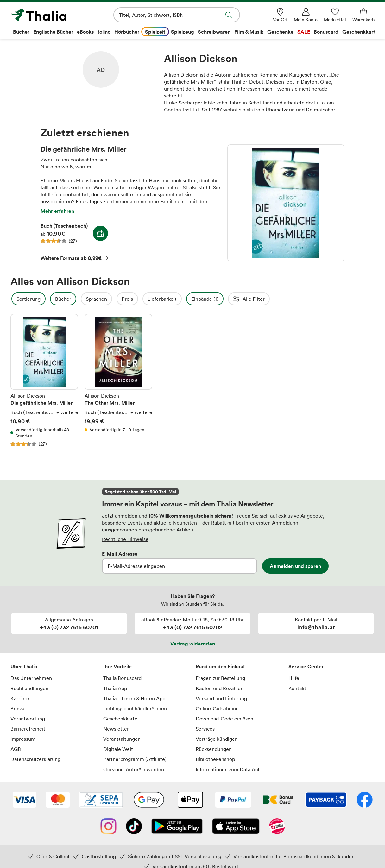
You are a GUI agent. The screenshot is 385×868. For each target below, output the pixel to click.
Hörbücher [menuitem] (127, 32)
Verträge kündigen (217, 739)
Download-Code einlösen (224, 719)
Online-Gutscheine (217, 708)
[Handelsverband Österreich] (277, 827)
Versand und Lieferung (221, 698)
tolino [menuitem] (104, 32)
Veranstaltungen (122, 739)
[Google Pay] (149, 800)
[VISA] (25, 800)
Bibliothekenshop (215, 759)
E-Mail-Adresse (120, 554)
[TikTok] (134, 827)
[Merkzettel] (335, 15)
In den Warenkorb (100, 233)
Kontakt (297, 688)
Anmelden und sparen (295, 566)
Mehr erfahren (57, 211)
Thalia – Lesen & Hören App (134, 698)
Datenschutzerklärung (35, 759)
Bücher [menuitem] (21, 32)
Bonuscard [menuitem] (326, 32)
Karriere (20, 698)
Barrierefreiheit (28, 729)
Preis (144, 299)
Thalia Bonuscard (122, 678)
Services (205, 729)
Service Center (306, 666)
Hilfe (294, 678)
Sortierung (46, 299)
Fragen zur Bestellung (220, 678)
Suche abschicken (229, 15)
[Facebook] (365, 800)
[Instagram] (108, 827)
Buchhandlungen (29, 688)
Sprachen (114, 299)
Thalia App (115, 688)
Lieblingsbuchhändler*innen (135, 708)
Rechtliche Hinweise (125, 539)
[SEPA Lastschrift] (101, 800)
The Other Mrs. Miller (118, 381)
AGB (16, 749)
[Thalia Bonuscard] (278, 800)
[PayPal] (233, 800)
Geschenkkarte (120, 719)
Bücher (80, 299)
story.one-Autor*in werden (134, 769)
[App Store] (236, 827)
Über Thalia (24, 666)
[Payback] (326, 800)
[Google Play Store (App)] (177, 827)
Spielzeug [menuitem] (183, 32)
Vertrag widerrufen (193, 644)
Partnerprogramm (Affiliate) (135, 759)
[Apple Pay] (190, 800)
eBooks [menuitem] (85, 32)
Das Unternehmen (31, 678)
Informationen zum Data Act (228, 769)
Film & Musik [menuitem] (249, 32)
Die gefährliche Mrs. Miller (286, 203)
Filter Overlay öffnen (18, 299)
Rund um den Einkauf (220, 666)
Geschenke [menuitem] (280, 32)
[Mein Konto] (306, 15)
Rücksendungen (214, 749)
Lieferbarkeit (179, 299)
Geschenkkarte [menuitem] (360, 32)
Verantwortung (28, 719)
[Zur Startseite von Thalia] (47, 15)
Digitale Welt (118, 749)
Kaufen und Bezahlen (220, 688)
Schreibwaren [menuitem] (214, 32)
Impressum (23, 739)
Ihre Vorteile (117, 666)
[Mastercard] (58, 800)
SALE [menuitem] (304, 32)
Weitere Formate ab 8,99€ (75, 258)
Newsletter (116, 729)
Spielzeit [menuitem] (155, 32)
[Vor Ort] (280, 15)
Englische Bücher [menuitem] (53, 32)
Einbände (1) (222, 299)
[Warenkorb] (363, 15)
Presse (18, 708)
